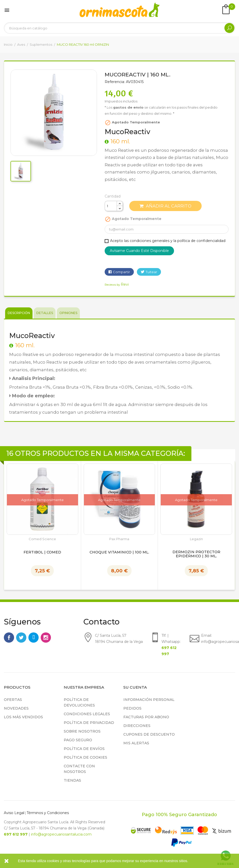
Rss (34, 638)
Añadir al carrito (165, 206)
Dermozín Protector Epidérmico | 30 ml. (196, 554)
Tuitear (151, 272)
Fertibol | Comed (42, 552)
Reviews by (117, 285)
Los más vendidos (23, 717)
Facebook (9, 638)
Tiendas (72, 780)
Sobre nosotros (82, 731)
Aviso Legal (14, 813)
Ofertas (13, 700)
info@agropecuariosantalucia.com (61, 834)
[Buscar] (119, 28)
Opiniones (68, 313)
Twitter (21, 638)
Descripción (19, 313)
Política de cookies (85, 757)
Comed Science (42, 539)
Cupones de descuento (149, 734)
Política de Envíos (84, 749)
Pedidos (132, 708)
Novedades (16, 708)
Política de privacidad (89, 723)
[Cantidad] (111, 206)
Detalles (45, 313)
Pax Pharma (119, 539)
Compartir (121, 272)
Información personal (149, 700)
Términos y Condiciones (48, 813)
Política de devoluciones (79, 702)
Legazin (196, 539)
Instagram (46, 638)
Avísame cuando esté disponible (139, 251)
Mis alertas (136, 743)
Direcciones (137, 726)
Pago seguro (78, 740)
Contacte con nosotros (79, 769)
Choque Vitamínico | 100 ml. (119, 552)
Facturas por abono (146, 717)
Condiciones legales (87, 714)
